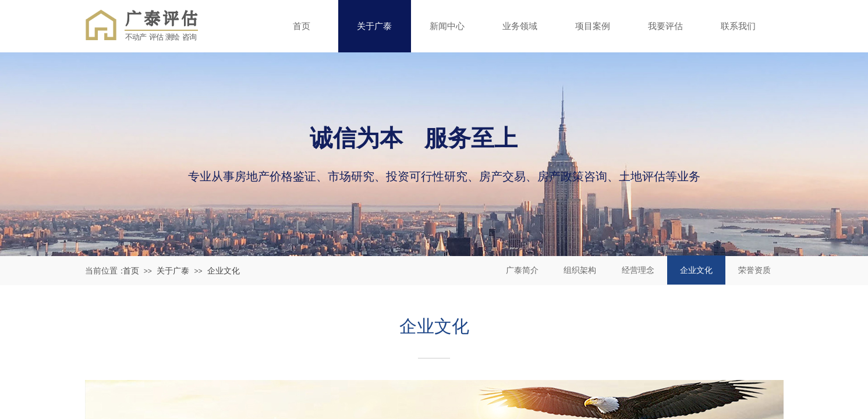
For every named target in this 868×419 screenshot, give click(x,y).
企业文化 (224, 271)
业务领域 (520, 26)
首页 (302, 26)
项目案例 (593, 26)
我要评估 (665, 26)
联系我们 (738, 26)
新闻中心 (447, 26)
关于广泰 (374, 26)
